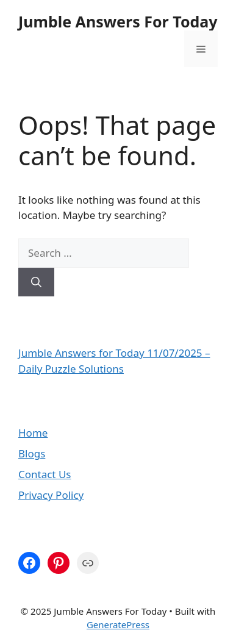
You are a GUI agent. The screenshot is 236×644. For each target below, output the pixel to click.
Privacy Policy (51, 495)
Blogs (32, 453)
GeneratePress (118, 624)
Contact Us (45, 474)
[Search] (36, 282)
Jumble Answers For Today (118, 21)
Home (33, 433)
